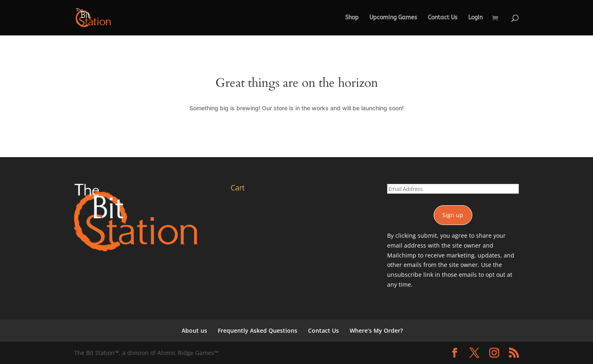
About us (194, 330)
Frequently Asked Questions (258, 330)
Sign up (453, 215)
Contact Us (443, 18)
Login (475, 18)
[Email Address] (453, 189)
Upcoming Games (393, 18)
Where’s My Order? (376, 330)
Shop (352, 18)
